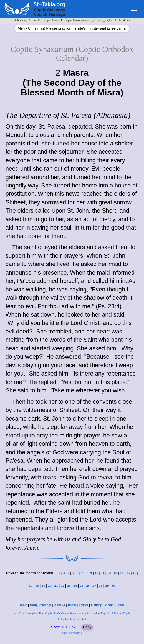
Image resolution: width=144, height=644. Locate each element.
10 (96, 573)
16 (134, 573)
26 (88, 586)
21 (56, 586)
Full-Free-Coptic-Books (46, 20)
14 (122, 573)
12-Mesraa (125, 20)
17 (31, 586)
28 (101, 586)
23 (69, 586)
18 (37, 586)
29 (107, 586)
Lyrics (84, 605)
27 (94, 586)
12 (109, 573)
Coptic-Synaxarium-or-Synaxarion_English (89, 20)
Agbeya (60, 605)
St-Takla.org (20, 20)
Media (109, 605)
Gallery (96, 605)
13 (115, 573)
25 (81, 586)
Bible (23, 605)
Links (120, 605)
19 (43, 586)
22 (62, 586)
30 (113, 586)
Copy (87, 627)
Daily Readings (41, 605)
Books (72, 605)
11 (103, 573)
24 (75, 586)
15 (128, 573)
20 (50, 586)
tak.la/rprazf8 (72, 633)
